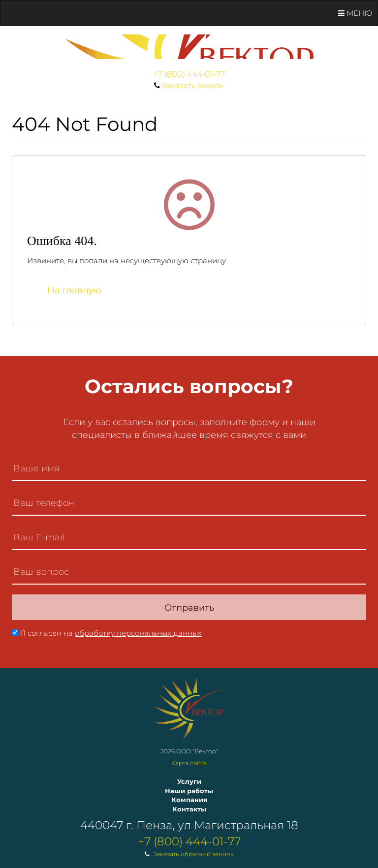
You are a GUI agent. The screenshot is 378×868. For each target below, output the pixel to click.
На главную (74, 290)
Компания (189, 800)
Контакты (189, 809)
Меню (355, 13)
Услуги (189, 781)
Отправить (189, 608)
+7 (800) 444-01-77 (189, 74)
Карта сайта (189, 763)
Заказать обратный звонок (193, 854)
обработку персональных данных (138, 633)
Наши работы (189, 791)
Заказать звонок (193, 85)
